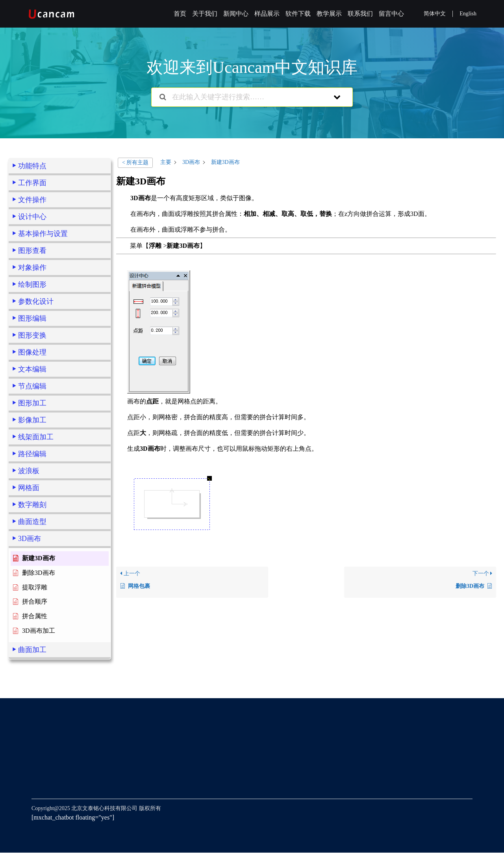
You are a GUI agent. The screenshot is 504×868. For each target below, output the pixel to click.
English (468, 14)
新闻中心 (236, 14)
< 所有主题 (135, 163)
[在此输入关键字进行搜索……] (242, 97)
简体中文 (435, 14)
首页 (180, 14)
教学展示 (329, 14)
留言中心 (391, 14)
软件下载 (298, 14)
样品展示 (267, 14)
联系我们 (360, 14)
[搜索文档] (163, 97)
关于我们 (205, 14)
